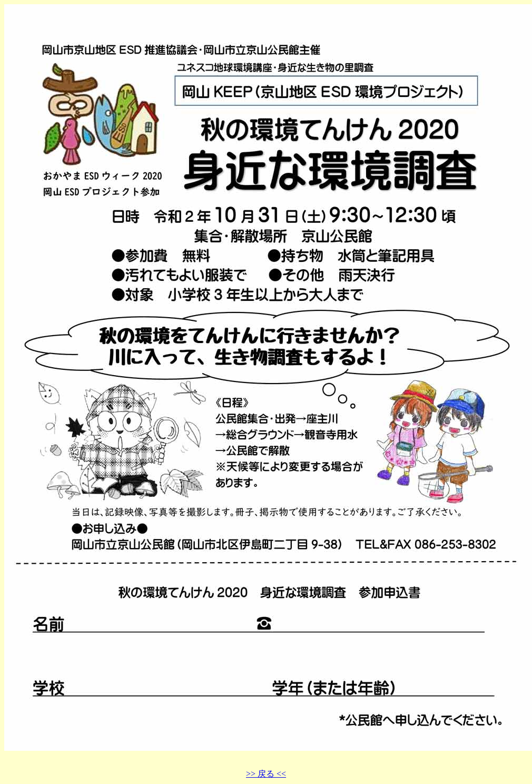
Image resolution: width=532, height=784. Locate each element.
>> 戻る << (266, 774)
